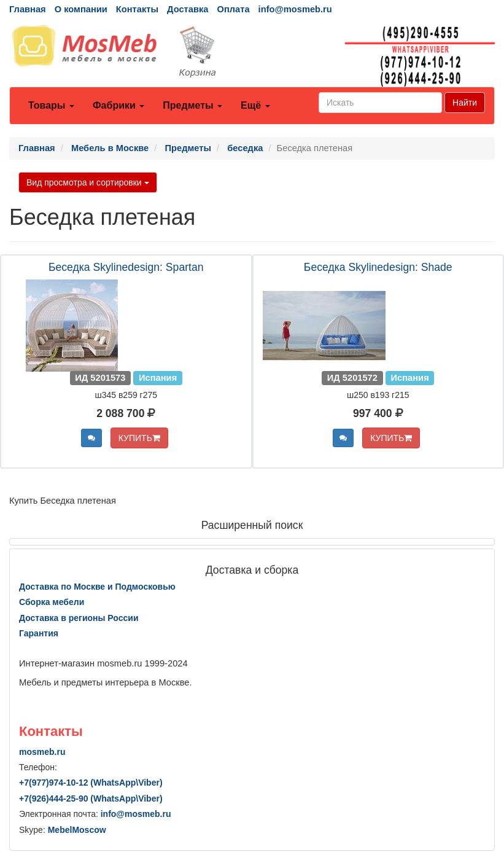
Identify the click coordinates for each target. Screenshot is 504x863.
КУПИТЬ (139, 438)
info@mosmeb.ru (295, 9)
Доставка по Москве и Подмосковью (97, 587)
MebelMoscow (77, 830)
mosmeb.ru (42, 752)
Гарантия (39, 633)
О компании (81, 9)
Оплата (233, 9)
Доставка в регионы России (79, 618)
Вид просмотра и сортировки (88, 182)
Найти (465, 103)
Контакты (137, 9)
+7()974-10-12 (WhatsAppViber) (91, 783)
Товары (51, 105)
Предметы (192, 105)
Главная (28, 9)
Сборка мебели (52, 602)
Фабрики (118, 105)
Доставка (188, 9)
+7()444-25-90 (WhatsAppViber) (91, 799)
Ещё (255, 105)
